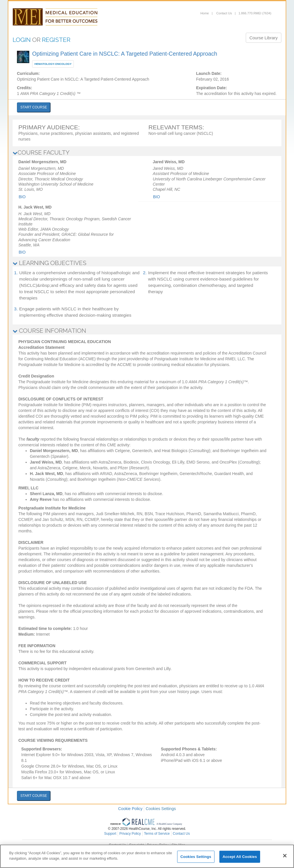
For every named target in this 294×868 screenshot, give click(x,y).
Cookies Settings (161, 809)
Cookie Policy (130, 809)
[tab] (147, 153)
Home (205, 13)
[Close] (285, 856)
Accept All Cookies (240, 857)
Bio (22, 197)
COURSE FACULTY (41, 152)
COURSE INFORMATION (49, 331)
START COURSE (34, 107)
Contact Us (224, 13)
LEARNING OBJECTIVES (50, 263)
